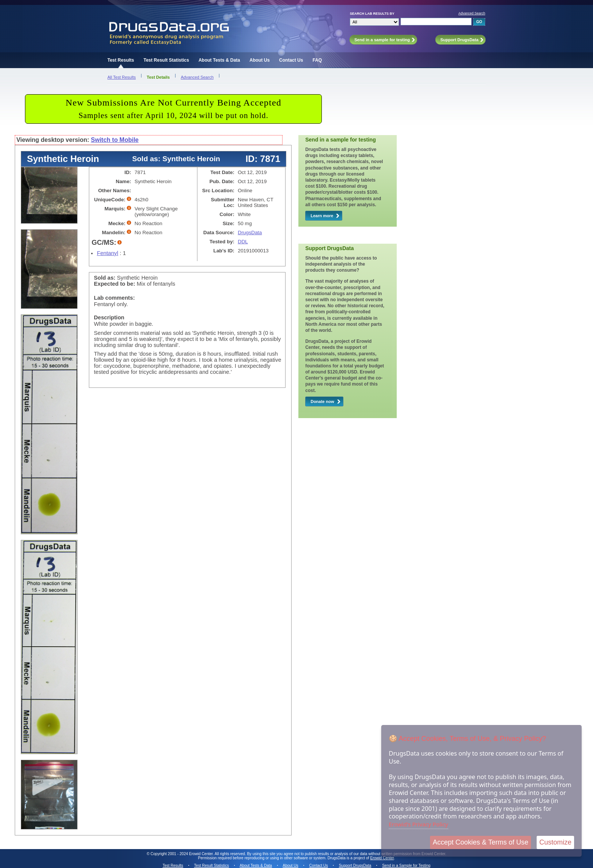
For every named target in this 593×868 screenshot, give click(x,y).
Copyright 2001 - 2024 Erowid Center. (182, 854)
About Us (260, 60)
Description (109, 317)
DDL (243, 242)
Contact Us (291, 60)
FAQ (317, 60)
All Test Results (122, 77)
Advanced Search (472, 13)
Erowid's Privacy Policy (418, 824)
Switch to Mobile (115, 140)
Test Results (121, 60)
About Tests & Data (219, 60)
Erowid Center (382, 858)
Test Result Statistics (166, 60)
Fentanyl (107, 253)
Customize (555, 842)
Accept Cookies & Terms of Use (480, 842)
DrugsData (250, 233)
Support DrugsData (355, 866)
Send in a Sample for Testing (406, 866)
